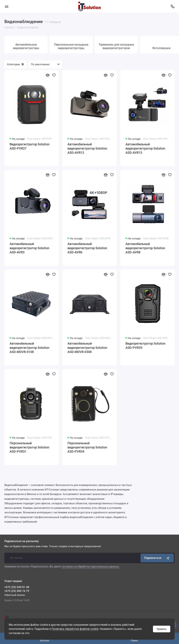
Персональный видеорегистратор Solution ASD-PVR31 (29, 447)
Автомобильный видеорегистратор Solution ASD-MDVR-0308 (87, 348)
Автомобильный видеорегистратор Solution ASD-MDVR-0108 (29, 348)
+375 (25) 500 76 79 (17, 591)
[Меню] (7, 6)
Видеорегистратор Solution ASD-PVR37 (30, 146)
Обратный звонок (15, 595)
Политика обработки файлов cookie (75, 629)
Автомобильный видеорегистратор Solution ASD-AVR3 (29, 248)
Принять (162, 629)
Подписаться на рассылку (22, 541)
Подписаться (157, 558)
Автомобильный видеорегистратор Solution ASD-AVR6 (87, 248)
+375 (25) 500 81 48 (17, 587)
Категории (15, 64)
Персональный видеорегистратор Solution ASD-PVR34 (87, 447)
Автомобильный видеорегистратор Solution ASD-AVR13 (145, 148)
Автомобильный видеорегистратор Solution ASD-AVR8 (145, 248)
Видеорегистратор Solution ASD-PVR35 (145, 346)
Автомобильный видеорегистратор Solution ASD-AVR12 (87, 148)
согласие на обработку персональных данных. (91, 567)
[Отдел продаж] (172, 6)
